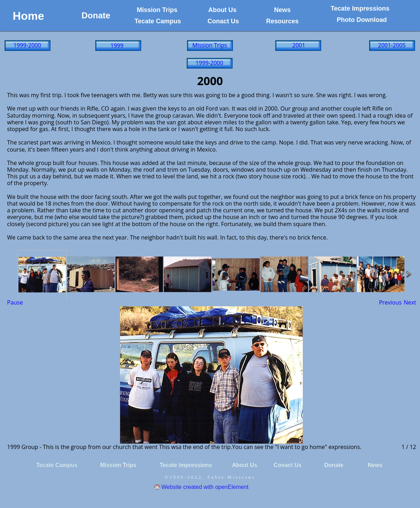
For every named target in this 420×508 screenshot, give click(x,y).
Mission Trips (210, 45)
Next (410, 302)
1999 (117, 46)
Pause (15, 302)
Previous (390, 302)
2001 (299, 45)
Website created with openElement (205, 487)
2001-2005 (392, 45)
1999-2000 (27, 45)
